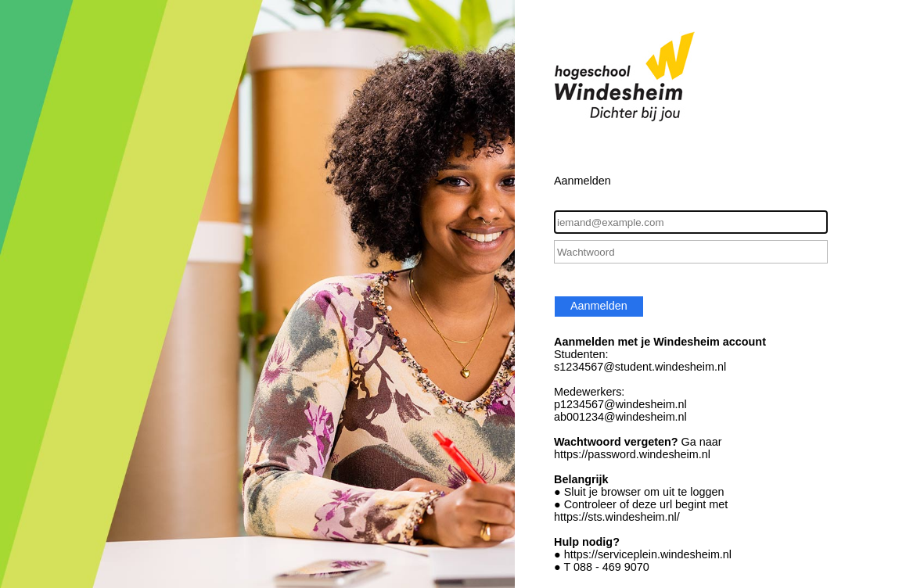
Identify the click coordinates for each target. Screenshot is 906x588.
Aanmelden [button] (599, 306)
